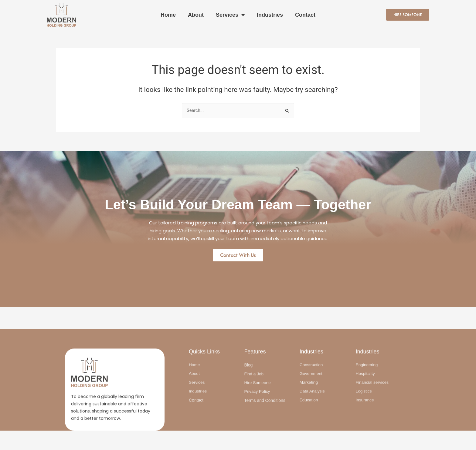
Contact (305, 15)
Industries (270, 15)
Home (168, 15)
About (196, 15)
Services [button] (230, 15)
